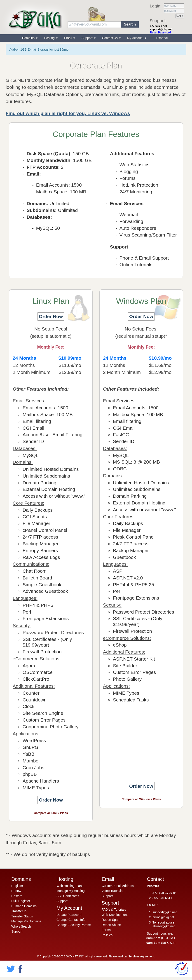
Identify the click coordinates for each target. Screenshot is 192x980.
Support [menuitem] (88, 38)
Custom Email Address (118, 886)
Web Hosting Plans (70, 886)
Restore (17, 896)
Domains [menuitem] (29, 38)
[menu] (96, 38)
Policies (107, 935)
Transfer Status (22, 916)
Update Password (69, 915)
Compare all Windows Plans (141, 799)
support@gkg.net (161, 29)
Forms (106, 930)
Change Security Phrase (74, 925)
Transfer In (19, 911)
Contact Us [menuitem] (110, 38)
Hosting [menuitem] (50, 38)
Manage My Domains (26, 921)
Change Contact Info (71, 920)
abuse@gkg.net (164, 926)
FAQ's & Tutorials (114, 910)
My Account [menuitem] (136, 38)
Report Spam (111, 920)
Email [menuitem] (69, 38)
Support (17, 931)
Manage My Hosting (71, 891)
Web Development (115, 915)
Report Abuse (111, 925)
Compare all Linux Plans (51, 813)
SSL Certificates (68, 896)
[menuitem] (162, 38)
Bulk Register (21, 901)
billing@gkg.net (163, 917)
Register (17, 886)
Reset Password (160, 33)
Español (162, 38)
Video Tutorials (112, 891)
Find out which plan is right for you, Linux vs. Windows (68, 113)
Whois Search (21, 926)
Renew (16, 891)
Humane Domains (24, 906)
